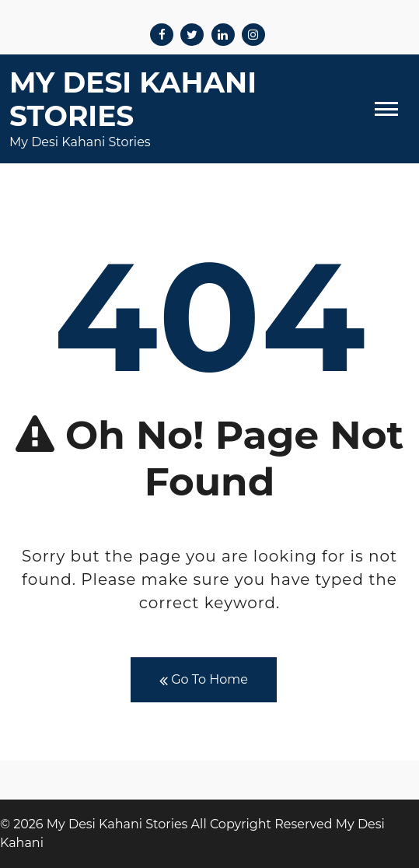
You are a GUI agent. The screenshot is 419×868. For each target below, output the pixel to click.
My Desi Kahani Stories (133, 99)
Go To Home (204, 680)
